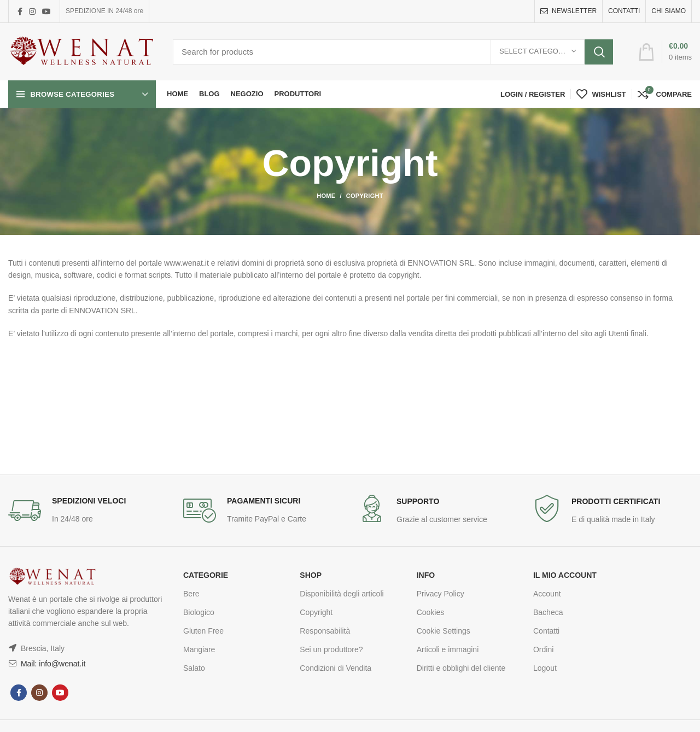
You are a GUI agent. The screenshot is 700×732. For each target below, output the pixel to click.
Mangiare (199, 649)
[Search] (393, 52)
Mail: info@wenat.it (52, 664)
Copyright (316, 612)
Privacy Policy (441, 594)
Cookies (431, 612)
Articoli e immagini (448, 649)
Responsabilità (325, 631)
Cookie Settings (444, 631)
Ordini (543, 649)
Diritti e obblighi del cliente (461, 668)
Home (326, 196)
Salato (194, 668)
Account (547, 594)
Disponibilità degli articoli (342, 594)
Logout (545, 668)
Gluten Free (203, 631)
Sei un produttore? (331, 649)
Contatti (546, 631)
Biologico (199, 612)
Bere (191, 594)
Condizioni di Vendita (336, 668)
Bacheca (548, 612)
